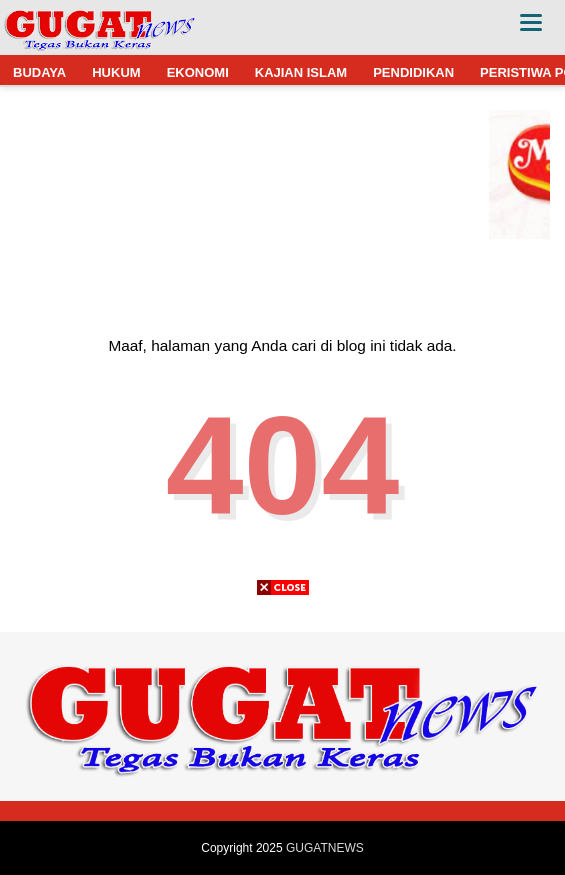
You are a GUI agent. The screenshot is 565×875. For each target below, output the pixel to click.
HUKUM (116, 72)
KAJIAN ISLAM (301, 72)
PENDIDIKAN (413, 72)
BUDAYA (39, 72)
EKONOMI (198, 72)
